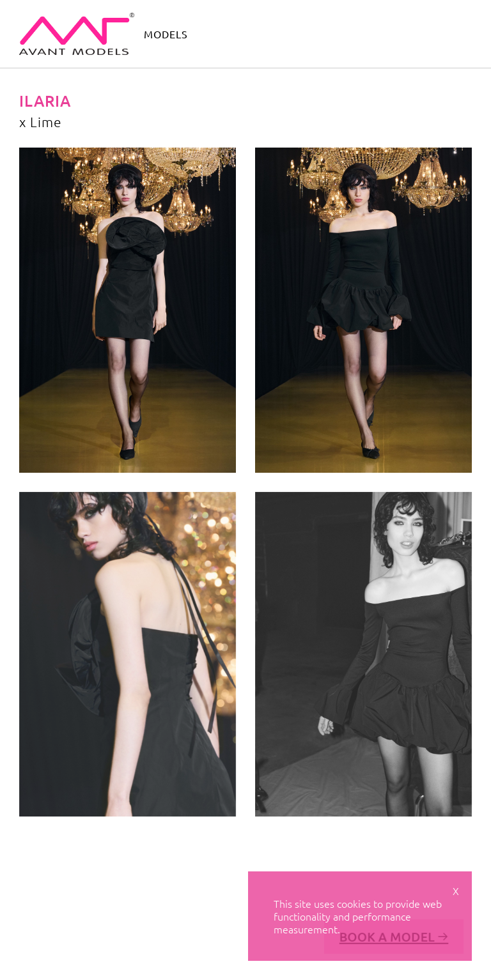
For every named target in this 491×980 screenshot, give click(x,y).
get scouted (442, 33)
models (166, 34)
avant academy (314, 33)
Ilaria (45, 101)
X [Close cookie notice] (456, 891)
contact (382, 33)
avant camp (238, 33)
